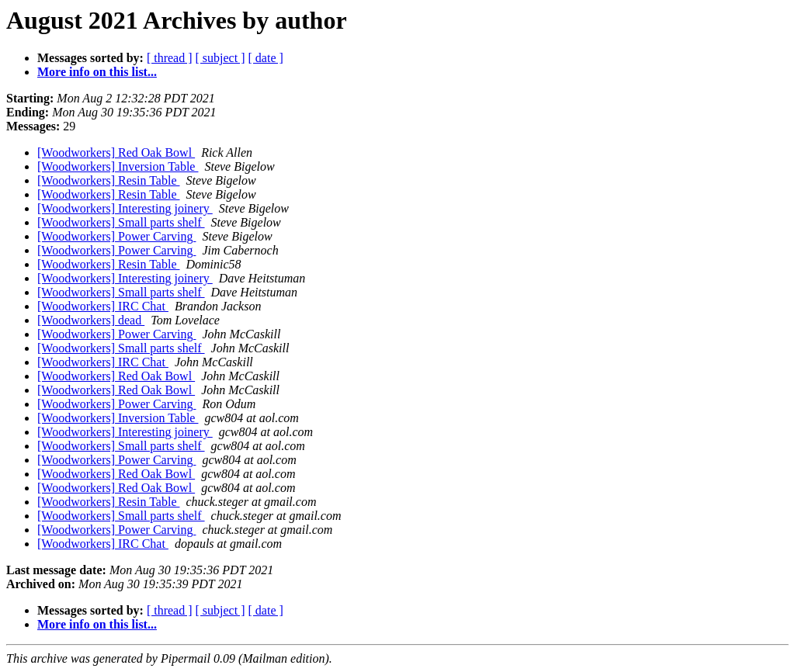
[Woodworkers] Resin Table (108, 180)
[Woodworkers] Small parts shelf (121, 222)
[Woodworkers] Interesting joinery (125, 208)
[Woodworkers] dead (91, 320)
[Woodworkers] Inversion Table (118, 166)
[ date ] (266, 58)
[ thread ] (170, 58)
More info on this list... (97, 72)
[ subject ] (220, 58)
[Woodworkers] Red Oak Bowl (116, 152)
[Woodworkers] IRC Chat (103, 306)
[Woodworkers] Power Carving (116, 236)
